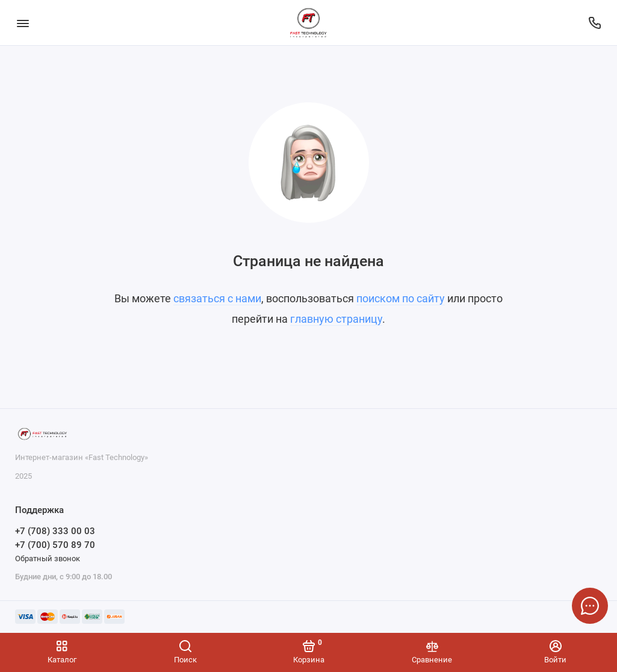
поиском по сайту (401, 298)
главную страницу (336, 319)
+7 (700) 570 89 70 (55, 545)
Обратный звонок (48, 558)
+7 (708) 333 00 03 (55, 531)
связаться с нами (217, 298)
